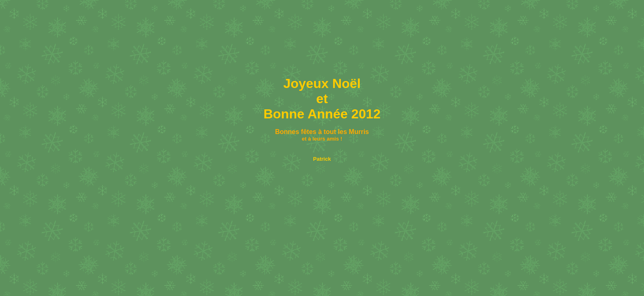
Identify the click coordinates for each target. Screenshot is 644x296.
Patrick (322, 159)
